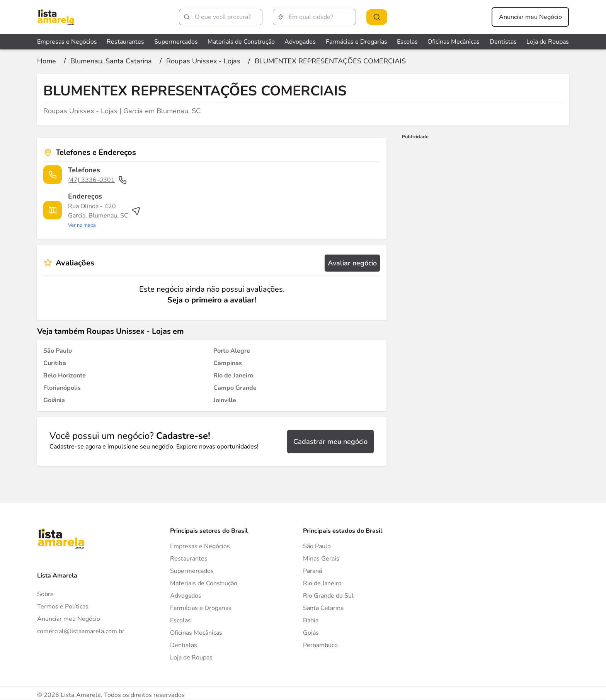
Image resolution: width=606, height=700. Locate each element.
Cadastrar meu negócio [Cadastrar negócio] (330, 442)
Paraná (312, 571)
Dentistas (184, 645)
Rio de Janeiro (322, 583)
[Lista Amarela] (56, 17)
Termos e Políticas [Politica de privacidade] (63, 607)
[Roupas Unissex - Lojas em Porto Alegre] (232, 351)
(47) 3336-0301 (98, 180)
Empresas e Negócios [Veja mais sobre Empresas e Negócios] (67, 42)
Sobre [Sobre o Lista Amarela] (45, 594)
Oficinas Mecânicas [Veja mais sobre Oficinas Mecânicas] (454, 42)
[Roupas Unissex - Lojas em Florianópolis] (62, 388)
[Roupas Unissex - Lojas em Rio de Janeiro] (233, 375)
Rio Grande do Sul (328, 596)
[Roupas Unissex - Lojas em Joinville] (225, 400)
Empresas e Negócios (200, 546)
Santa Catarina (323, 608)
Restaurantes (189, 559)
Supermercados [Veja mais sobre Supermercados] (176, 42)
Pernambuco (320, 645)
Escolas (180, 620)
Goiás (311, 633)
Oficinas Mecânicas (196, 633)
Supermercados (192, 571)
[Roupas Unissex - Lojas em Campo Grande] (235, 388)
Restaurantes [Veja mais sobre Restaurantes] (125, 42)
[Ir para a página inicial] (47, 61)
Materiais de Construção (204, 583)
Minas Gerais (321, 559)
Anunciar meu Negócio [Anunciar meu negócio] (530, 17)
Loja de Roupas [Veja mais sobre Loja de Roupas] (548, 42)
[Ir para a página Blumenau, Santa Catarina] (111, 61)
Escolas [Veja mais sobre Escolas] (407, 42)
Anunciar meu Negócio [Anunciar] (69, 619)
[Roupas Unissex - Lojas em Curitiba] (55, 363)
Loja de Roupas (191, 658)
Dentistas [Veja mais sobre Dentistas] (503, 42)
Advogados (186, 596)
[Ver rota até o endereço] (104, 216)
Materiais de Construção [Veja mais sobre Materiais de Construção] (241, 42)
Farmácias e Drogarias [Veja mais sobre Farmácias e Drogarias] (357, 42)
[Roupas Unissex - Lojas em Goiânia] (54, 400)
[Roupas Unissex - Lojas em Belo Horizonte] (65, 375)
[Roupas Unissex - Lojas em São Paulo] (58, 351)
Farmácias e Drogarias (201, 608)
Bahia (311, 620)
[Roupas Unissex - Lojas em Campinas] (228, 363)
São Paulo (317, 546)
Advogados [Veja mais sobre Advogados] (300, 42)
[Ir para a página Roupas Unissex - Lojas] (203, 61)
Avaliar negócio (352, 263)
